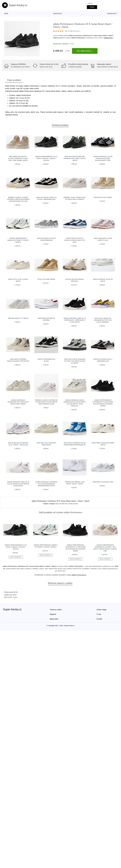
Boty (57, 504)
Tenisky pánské (73, 504)
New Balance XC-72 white (18, 318)
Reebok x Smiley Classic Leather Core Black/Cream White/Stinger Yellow (18, 199)
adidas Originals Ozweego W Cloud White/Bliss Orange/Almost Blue (46, 484)
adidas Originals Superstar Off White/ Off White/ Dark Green (18, 402)
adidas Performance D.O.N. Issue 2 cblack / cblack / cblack (46, 158)
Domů (6, 14)
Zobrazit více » (109, 38)
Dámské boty (112, 14)
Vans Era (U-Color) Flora (103, 482)
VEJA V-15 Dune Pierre (46, 279)
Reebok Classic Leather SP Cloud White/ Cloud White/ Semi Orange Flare (46, 402)
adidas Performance (78, 38)
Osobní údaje (101, 610)
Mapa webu (54, 619)
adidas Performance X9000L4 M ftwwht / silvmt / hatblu (18, 240)
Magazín (53, 614)
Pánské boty (58, 14)
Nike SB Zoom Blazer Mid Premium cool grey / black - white (75, 158)
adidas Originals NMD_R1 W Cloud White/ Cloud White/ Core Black (18, 484)
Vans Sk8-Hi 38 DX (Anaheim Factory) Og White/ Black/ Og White (75, 361)
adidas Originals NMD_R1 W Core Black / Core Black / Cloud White (75, 320)
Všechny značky (56, 610)
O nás (99, 614)
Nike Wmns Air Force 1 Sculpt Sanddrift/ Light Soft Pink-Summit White (18, 158)
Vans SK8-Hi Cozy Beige (103, 197)
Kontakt (99, 619)
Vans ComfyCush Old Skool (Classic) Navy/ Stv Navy (75, 240)
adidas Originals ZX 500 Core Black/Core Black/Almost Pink (103, 158)
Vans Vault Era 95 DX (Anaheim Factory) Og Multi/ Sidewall (103, 320)
